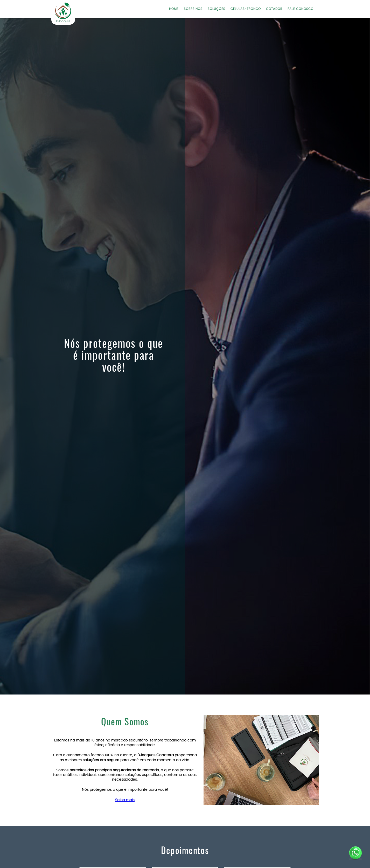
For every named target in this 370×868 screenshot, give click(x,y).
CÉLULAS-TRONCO (246, 9)
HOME (174, 9)
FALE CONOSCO (301, 9)
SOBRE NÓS (193, 9)
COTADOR (274, 9)
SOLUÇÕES (217, 9)
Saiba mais (125, 800)
